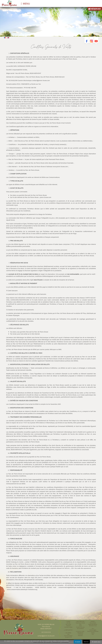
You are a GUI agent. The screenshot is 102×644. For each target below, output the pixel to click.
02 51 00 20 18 (46, 632)
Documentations (80, 628)
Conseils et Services (80, 627)
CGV (93, 634)
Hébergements (80, 633)
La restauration (68, 630)
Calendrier (68, 626)
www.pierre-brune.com (60, 166)
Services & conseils (68, 627)
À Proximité (80, 634)
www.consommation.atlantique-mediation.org (22, 589)
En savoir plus (96, 642)
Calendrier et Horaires (80, 623)
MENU (26, 3)
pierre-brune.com (45, 197)
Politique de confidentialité (93, 631)
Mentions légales (93, 630)
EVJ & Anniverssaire (68, 636)
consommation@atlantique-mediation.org (72, 587)
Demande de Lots (93, 626)
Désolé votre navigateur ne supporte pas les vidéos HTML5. (51, 21)
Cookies (93, 633)
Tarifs (68, 634)
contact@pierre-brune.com (41, 80)
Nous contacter (93, 623)
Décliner (86, 642)
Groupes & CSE (68, 637)
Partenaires (80, 636)
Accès (80, 626)
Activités (68, 623)
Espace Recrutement (93, 624)
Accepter (78, 642)
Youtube (96, 41)
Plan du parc (68, 624)
